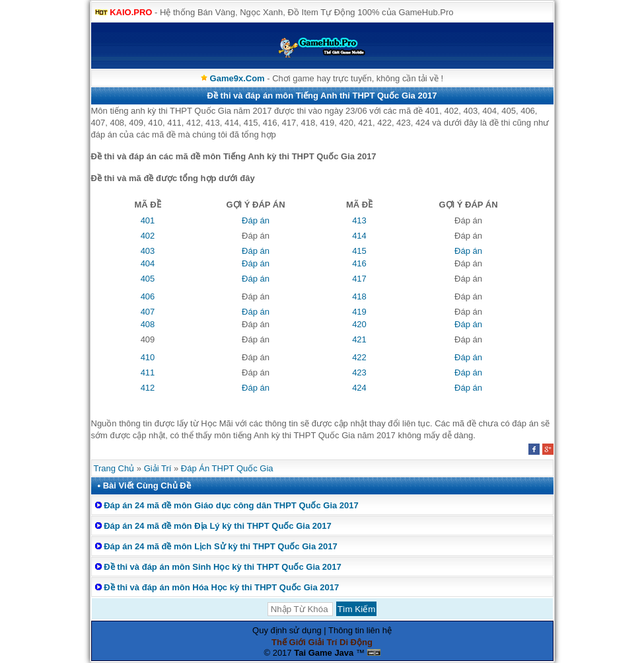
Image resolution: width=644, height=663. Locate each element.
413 (359, 220)
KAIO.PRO (131, 12)
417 (359, 279)
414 (359, 236)
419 (359, 312)
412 (148, 388)
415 (359, 251)
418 (359, 296)
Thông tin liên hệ (360, 630)
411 (148, 372)
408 (148, 324)
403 (148, 251)
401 (148, 220)
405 (148, 279)
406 (148, 296)
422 (359, 357)
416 (359, 263)
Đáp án (256, 220)
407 (148, 312)
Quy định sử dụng (287, 630)
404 (148, 263)
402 (148, 236)
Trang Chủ (114, 468)
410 (148, 357)
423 (359, 372)
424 (359, 388)
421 (359, 339)
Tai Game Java (324, 653)
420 (359, 324)
